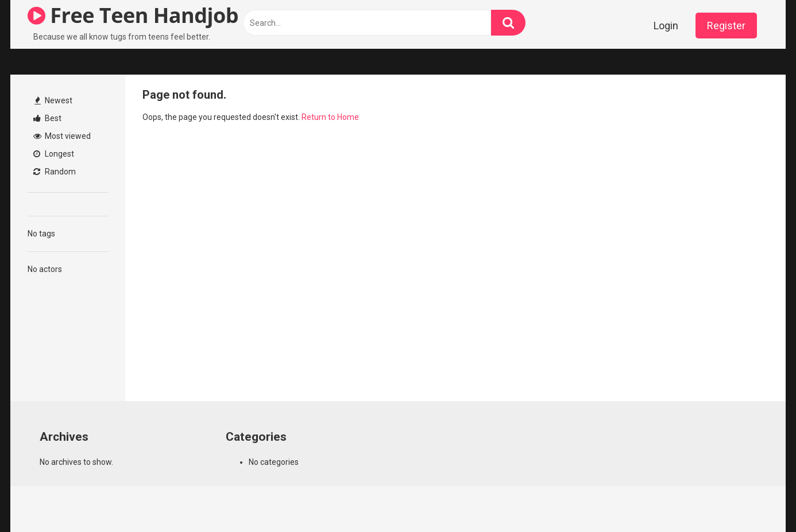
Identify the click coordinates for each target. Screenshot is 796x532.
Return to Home (330, 117)
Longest (54, 154)
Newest (53, 100)
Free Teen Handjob (133, 15)
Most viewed (62, 136)
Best (47, 118)
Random (55, 172)
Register (726, 26)
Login (666, 26)
